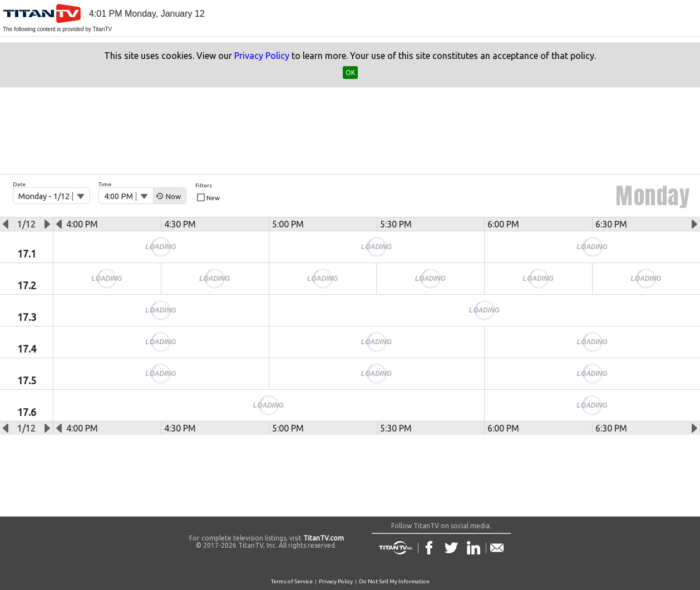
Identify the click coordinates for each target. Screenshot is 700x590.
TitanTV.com (323, 538)
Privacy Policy (262, 56)
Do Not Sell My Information (394, 581)
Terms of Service (292, 581)
